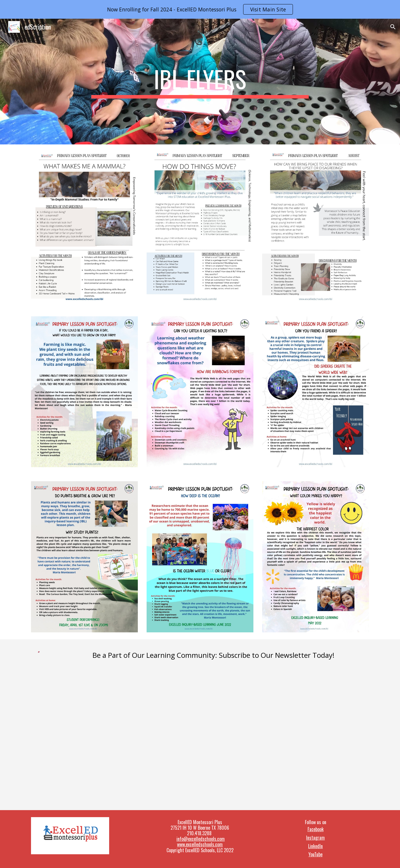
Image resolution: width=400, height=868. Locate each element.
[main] (200, 82)
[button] (393, 27)
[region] (200, 9)
